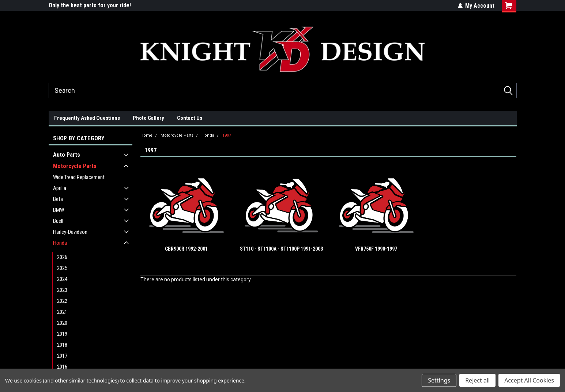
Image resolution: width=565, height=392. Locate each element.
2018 (62, 345)
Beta (58, 199)
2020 (62, 323)
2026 (62, 257)
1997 (227, 135)
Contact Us (190, 118)
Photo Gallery (148, 118)
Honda (60, 243)
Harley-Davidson (70, 232)
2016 (62, 367)
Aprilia (60, 188)
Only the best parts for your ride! (90, 5)
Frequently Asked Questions (87, 118)
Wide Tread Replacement (79, 177)
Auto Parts (67, 155)
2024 (62, 279)
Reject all (477, 380)
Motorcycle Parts (75, 166)
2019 (62, 334)
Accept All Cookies (529, 380)
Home (146, 135)
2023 (62, 290)
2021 (62, 312)
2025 (62, 268)
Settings (439, 380)
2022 (62, 301)
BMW (59, 210)
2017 (62, 356)
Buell (58, 221)
